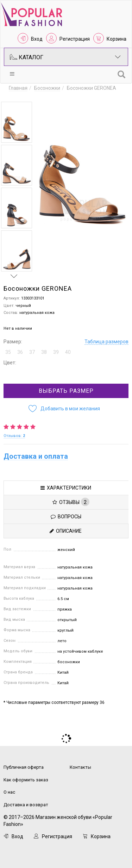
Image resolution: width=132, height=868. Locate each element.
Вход (37, 39)
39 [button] (56, 352)
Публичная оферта (24, 767)
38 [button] (44, 352)
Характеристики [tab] (66, 488)
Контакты (80, 767)
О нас (9, 792)
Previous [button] (14, 95)
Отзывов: (14, 436)
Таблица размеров (106, 342)
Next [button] (14, 276)
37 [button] (32, 352)
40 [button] (68, 352)
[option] (17, 122)
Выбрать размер (66, 391)
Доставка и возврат (26, 805)
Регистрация (75, 39)
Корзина (117, 39)
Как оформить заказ (26, 780)
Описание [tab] (66, 531)
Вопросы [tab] (66, 517)
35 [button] (8, 352)
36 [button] (20, 352)
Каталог (65, 57)
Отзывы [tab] (71, 502)
